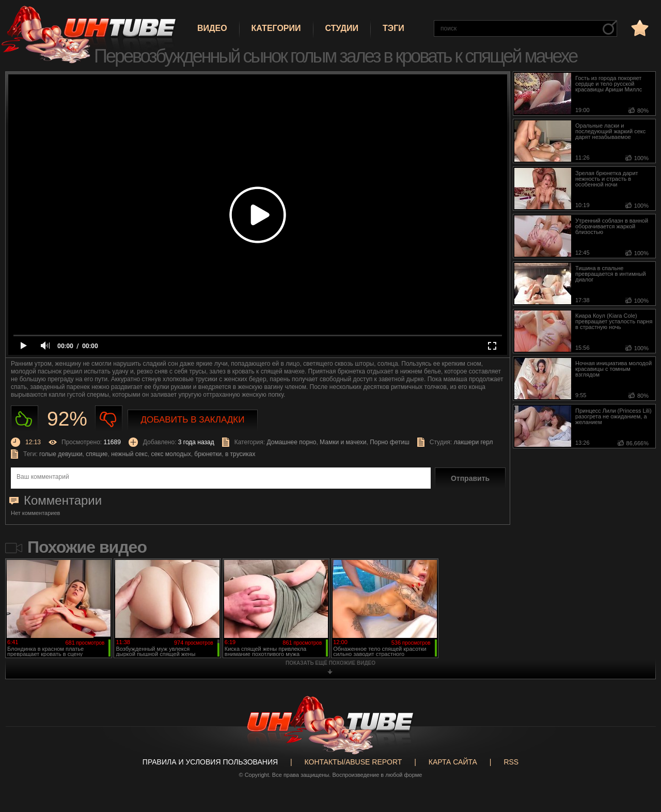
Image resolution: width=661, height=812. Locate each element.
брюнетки (208, 454)
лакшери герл (474, 442)
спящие (97, 454)
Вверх (638, 766)
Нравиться (25, 419)
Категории (276, 28)
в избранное (639, 28)
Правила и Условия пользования (210, 762)
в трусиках (240, 454)
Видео (212, 28)
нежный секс (129, 454)
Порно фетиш (390, 442)
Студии (342, 28)
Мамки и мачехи (343, 442)
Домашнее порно (291, 442)
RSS (511, 762)
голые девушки (61, 454)
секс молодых (171, 454)
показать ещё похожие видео (330, 663)
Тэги (394, 28)
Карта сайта (453, 762)
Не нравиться (109, 419)
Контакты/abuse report (353, 762)
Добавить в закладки (193, 420)
